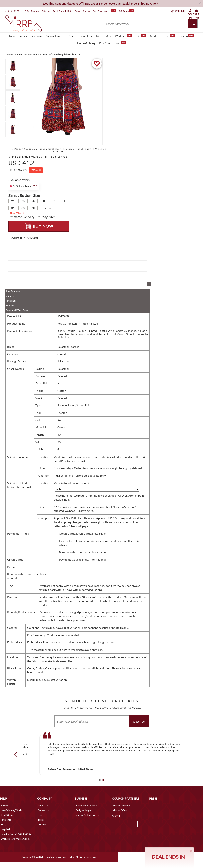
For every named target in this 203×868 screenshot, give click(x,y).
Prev (17, 754)
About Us (43, 805)
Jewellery (86, 36)
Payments (11, 301)
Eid (141, 36)
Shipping (10, 296)
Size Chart (17, 213)
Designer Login (83, 810)
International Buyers (86, 805)
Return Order (74, 11)
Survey (86, 11)
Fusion (187, 36)
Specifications (13, 291)
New (12, 36)
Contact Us (44, 810)
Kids (99, 36)
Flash (120, 43)
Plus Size (104, 43)
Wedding (124, 36)
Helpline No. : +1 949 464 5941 (17, 834)
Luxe (169, 36)
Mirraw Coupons (121, 805)
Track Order (59, 11)
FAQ (3, 825)
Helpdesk (5, 829)
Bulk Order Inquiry (102, 11)
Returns (10, 305)
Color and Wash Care (17, 310)
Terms (41, 820)
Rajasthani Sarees (68, 347)
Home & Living (86, 43)
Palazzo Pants (66, 405)
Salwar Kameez (55, 36)
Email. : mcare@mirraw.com (15, 839)
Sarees (23, 36)
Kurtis (72, 36)
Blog (40, 815)
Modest (155, 36)
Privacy (42, 825)
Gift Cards (126, 11)
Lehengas (36, 36)
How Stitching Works (11, 810)
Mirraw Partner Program (88, 815)
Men (108, 36)
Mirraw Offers (120, 810)
